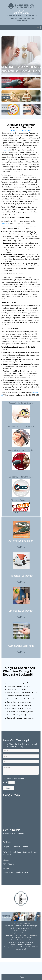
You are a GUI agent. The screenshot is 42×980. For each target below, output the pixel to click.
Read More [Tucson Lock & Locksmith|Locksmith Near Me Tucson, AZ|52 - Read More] (21, 547)
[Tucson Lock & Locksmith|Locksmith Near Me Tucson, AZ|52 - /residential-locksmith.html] (21, 96)
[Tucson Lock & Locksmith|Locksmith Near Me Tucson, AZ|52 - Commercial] (27, 108)
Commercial (23, 940)
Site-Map (28, 945)
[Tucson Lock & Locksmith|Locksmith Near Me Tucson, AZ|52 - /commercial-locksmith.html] (21, 630)
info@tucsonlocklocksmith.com (16, 872)
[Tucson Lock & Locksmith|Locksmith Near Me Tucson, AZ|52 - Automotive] (6, 81)
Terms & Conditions (17, 945)
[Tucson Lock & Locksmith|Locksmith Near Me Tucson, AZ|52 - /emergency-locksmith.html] (11, 109)
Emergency (13, 942)
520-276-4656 (21, 13)
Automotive (33, 940)
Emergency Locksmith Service (21, 477)
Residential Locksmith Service (21, 403)
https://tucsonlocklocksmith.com (21, 933)
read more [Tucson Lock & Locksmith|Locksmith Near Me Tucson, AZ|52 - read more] (6, 84)
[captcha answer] (11, 782)
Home (7, 940)
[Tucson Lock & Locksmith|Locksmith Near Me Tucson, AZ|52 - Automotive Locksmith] (21, 542)
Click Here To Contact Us (21, 500)
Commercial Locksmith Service (21, 426)
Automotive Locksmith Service (21, 450)
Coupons (21, 942)
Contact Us (29, 942)
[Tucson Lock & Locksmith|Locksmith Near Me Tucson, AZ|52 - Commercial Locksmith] (21, 647)
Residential (14, 940)
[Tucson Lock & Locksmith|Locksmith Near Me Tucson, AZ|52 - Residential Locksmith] (21, 577)
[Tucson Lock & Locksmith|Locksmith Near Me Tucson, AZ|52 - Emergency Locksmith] (21, 612)
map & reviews (26, 928)
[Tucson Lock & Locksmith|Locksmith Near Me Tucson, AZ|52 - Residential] (6, 94)
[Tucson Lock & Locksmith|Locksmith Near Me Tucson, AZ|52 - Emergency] (6, 108)
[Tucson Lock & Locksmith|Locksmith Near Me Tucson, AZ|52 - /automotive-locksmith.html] (21, 82)
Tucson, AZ (15, 131)
